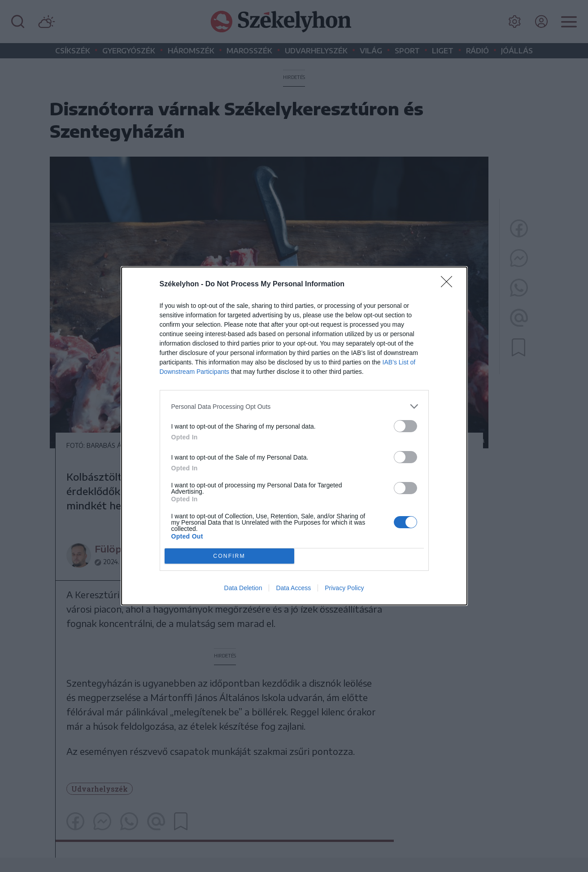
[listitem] (294, 406)
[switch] (405, 426)
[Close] (449, 285)
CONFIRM (229, 556)
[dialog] (294, 436)
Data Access (293, 588)
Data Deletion (243, 588)
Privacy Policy (344, 588)
